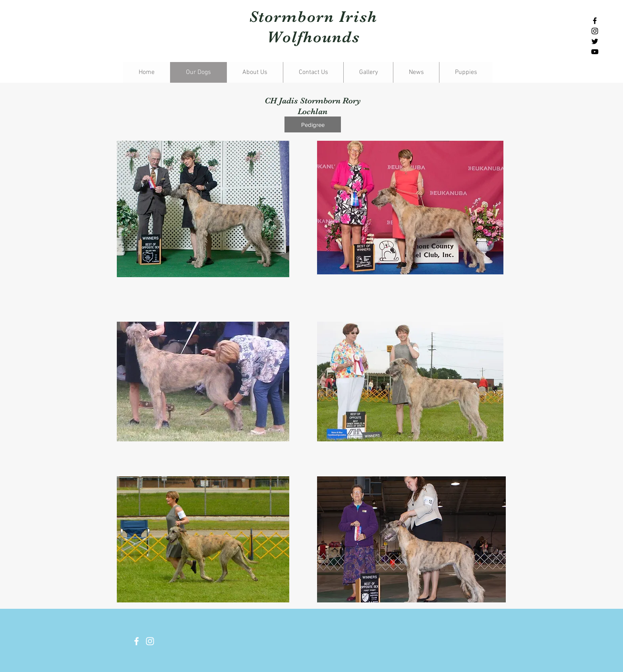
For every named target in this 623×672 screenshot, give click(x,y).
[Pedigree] (313, 124)
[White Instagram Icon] (150, 641)
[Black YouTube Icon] (595, 52)
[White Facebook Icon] (136, 641)
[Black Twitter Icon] (595, 41)
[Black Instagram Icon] (595, 31)
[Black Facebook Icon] (595, 21)
